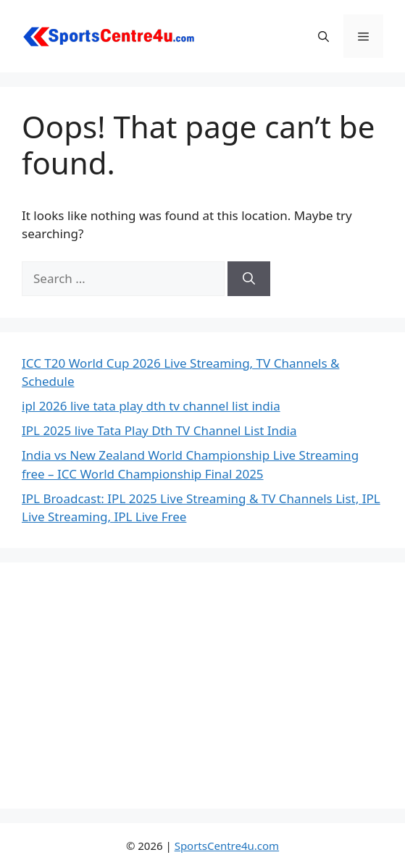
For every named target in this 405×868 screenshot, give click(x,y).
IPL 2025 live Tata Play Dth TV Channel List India (159, 430)
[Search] (249, 279)
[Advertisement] (202, 686)
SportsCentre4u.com (227, 846)
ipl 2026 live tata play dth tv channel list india (151, 406)
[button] (323, 36)
